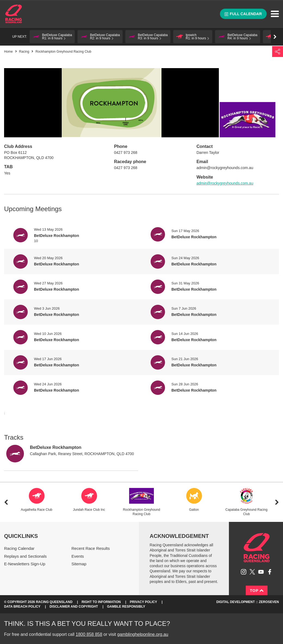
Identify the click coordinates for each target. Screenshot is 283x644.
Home (14, 14)
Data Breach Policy (22, 607)
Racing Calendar (19, 548)
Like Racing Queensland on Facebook (270, 572)
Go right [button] (275, 37)
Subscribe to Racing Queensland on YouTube (261, 572)
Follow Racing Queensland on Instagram (244, 572)
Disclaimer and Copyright (74, 607)
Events (78, 556)
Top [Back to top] (257, 591)
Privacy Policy (144, 602)
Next (277, 502)
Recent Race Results (91, 548)
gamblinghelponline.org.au (143, 634)
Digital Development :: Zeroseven (248, 602)
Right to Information (101, 602)
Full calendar (243, 14)
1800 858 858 (89, 634)
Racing (24, 52)
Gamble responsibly (126, 607)
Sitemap (79, 564)
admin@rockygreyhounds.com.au (225, 183)
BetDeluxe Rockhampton (56, 447)
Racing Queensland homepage (257, 548)
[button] (52, 37)
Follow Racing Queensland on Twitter (252, 572)
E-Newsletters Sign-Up (25, 564)
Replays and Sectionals (25, 556)
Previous (6, 502)
